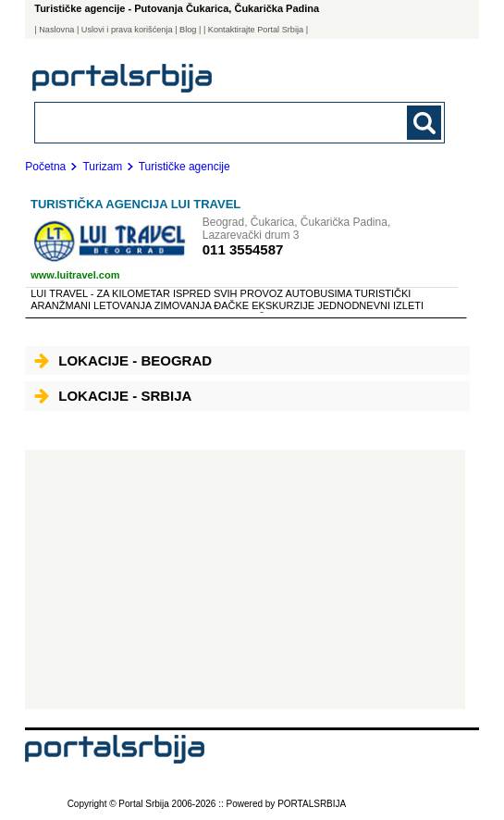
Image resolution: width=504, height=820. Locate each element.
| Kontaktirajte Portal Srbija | (256, 30)
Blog (188, 30)
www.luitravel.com (75, 275)
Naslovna (56, 30)
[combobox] (200, 122)
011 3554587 (243, 249)
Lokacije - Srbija (113, 396)
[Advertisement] (245, 579)
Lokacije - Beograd (123, 360)
